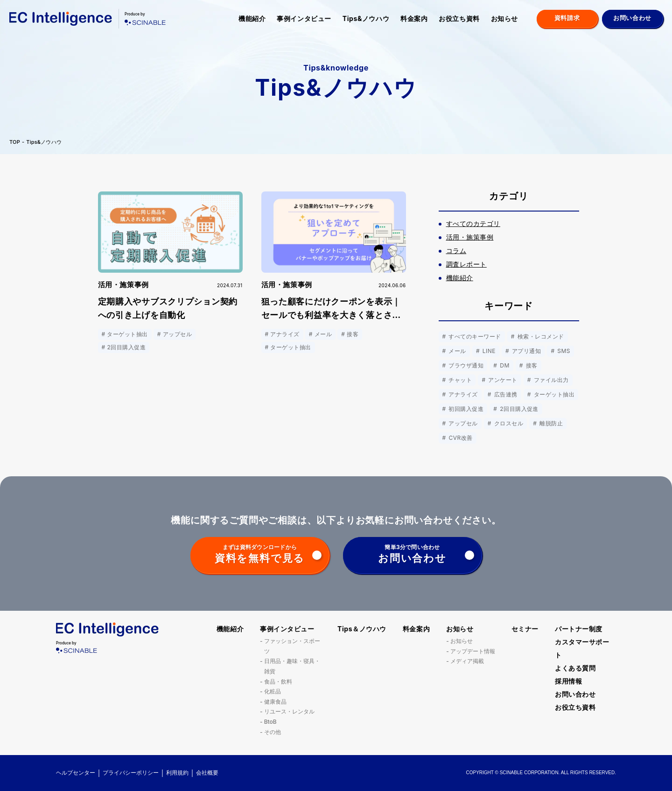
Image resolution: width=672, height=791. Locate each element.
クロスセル (508, 423)
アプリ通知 (525, 351)
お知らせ (504, 18)
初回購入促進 (465, 409)
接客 (531, 365)
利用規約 (177, 773)
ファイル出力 (550, 380)
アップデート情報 (473, 651)
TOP (15, 142)
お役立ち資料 (459, 18)
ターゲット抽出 (553, 394)
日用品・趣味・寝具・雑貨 (292, 666)
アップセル (462, 423)
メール (457, 351)
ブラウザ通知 (465, 365)
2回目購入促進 (518, 409)
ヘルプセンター (76, 773)
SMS (563, 351)
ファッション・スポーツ (292, 646)
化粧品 (273, 691)
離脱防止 (550, 423)
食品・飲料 (278, 682)
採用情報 (568, 681)
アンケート (502, 380)
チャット (460, 380)
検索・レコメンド (540, 336)
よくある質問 (575, 668)
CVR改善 (460, 438)
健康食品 (275, 702)
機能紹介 (252, 18)
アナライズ (462, 394)
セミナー (525, 629)
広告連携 (505, 394)
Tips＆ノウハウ (362, 629)
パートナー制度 (579, 629)
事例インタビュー (304, 18)
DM (504, 365)
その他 (273, 732)
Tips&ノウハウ (366, 18)
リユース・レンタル (289, 711)
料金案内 (414, 18)
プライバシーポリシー (131, 773)
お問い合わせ (575, 694)
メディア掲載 (467, 661)
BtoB (270, 722)
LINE (488, 351)
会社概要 (207, 773)
